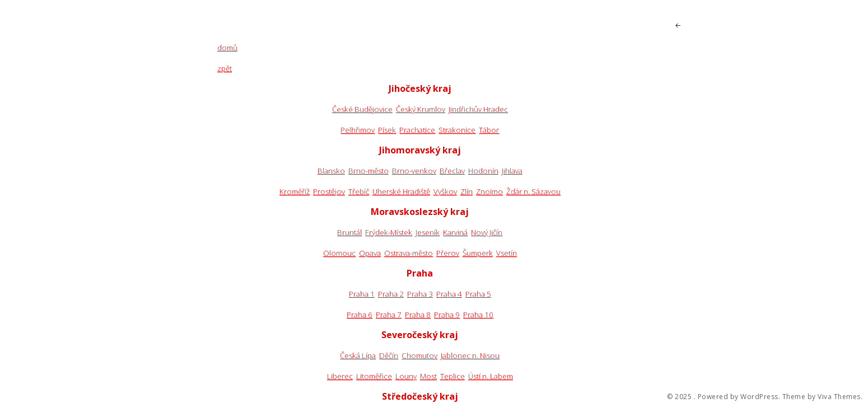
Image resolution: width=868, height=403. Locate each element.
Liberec (340, 376)
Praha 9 (447, 315)
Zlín (466, 191)
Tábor (489, 130)
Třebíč (359, 191)
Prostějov (329, 191)
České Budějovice (362, 109)
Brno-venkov (414, 171)
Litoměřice (374, 376)
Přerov (448, 253)
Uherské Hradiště (401, 191)
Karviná (455, 232)
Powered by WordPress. (739, 397)
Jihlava (512, 171)
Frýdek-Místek (389, 232)
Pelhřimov (358, 130)
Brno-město (368, 171)
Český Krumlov (421, 109)
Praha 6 (360, 315)
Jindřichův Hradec (478, 109)
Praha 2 (391, 294)
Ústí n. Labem (491, 376)
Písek (387, 130)
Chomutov (419, 355)
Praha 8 (418, 315)
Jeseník (428, 232)
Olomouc (339, 253)
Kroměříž (295, 191)
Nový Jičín (487, 232)
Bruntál (349, 232)
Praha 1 (362, 294)
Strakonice (457, 130)
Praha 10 (478, 315)
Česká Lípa (358, 355)
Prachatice (417, 130)
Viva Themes (839, 397)
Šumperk (478, 253)
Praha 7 (389, 315)
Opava (370, 253)
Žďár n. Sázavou (533, 191)
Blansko (331, 171)
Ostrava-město (409, 253)
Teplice (452, 376)
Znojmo (489, 191)
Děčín (389, 355)
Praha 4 (449, 294)
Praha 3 (420, 294)
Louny (406, 376)
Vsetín (507, 253)
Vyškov (445, 191)
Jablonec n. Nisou (470, 355)
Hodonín (483, 171)
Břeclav (452, 171)
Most (428, 376)
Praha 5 (478, 294)
